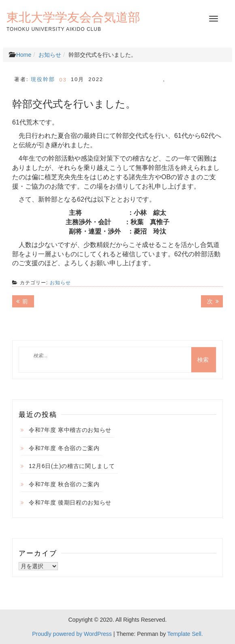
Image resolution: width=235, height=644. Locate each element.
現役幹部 (43, 79)
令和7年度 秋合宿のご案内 (64, 484)
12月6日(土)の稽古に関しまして (72, 466)
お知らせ (50, 55)
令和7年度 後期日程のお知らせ (70, 502)
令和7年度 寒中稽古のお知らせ (70, 430)
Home (24, 55)
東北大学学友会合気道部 (73, 17)
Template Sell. (185, 634)
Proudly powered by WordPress (72, 634)
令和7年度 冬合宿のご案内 (64, 448)
